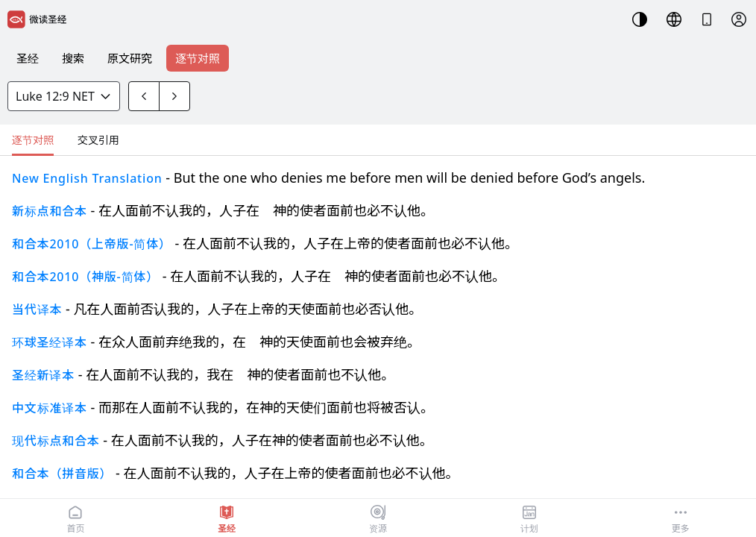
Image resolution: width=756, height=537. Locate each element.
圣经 (28, 58)
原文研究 (130, 58)
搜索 (73, 58)
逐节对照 (198, 58)
